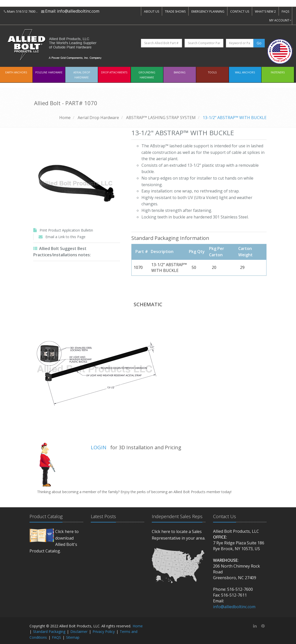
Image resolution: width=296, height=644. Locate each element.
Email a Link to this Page (65, 237)
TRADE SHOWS (175, 11)
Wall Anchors (245, 72)
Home (65, 118)
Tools (212, 72)
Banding (180, 72)
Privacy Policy (104, 632)
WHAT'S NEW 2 (265, 11)
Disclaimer (79, 632)
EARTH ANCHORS (16, 72)
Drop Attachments (114, 72)
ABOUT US (152, 11)
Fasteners (278, 72)
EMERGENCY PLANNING (208, 11)
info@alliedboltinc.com (78, 11)
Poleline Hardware (49, 72)
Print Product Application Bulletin (66, 230)
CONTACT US (240, 11)
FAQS (285, 11)
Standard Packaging (49, 632)
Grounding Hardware (147, 75)
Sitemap (73, 637)
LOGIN (99, 447)
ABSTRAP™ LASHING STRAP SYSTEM (161, 118)
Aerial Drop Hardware (82, 75)
